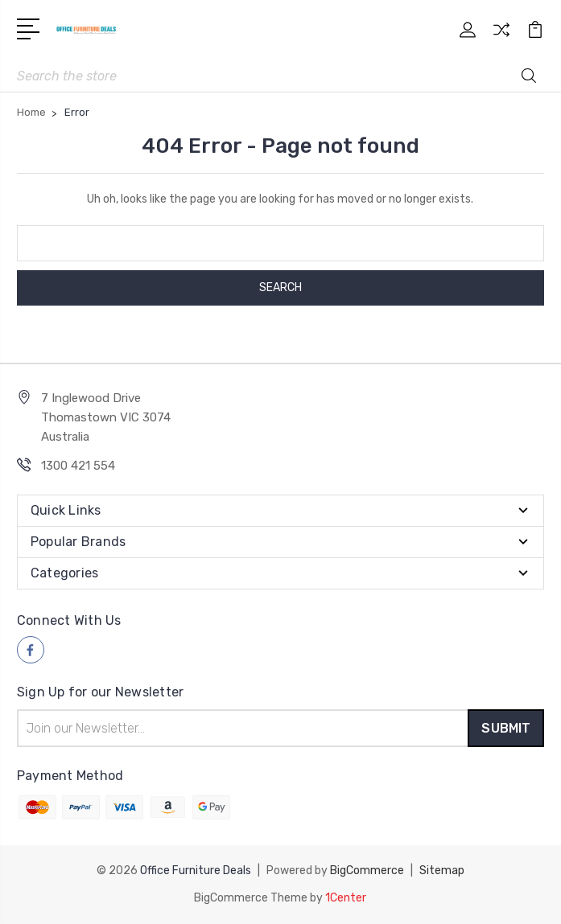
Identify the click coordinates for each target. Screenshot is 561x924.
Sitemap (442, 871)
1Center (346, 898)
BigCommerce (367, 871)
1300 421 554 (78, 466)
